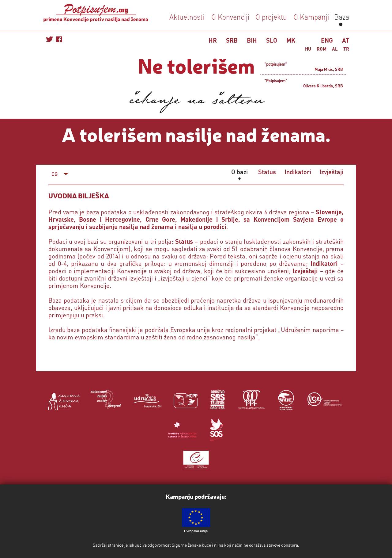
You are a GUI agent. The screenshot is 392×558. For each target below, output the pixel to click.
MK (291, 40)
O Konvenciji (230, 17)
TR (346, 49)
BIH (252, 40)
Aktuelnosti (187, 17)
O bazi (239, 172)
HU (308, 49)
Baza (341, 17)
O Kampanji (311, 17)
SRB (232, 40)
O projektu (271, 17)
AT (346, 40)
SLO (272, 40)
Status (267, 172)
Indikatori (298, 172)
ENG (327, 40)
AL (335, 49)
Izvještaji (331, 172)
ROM (322, 49)
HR (213, 40)
